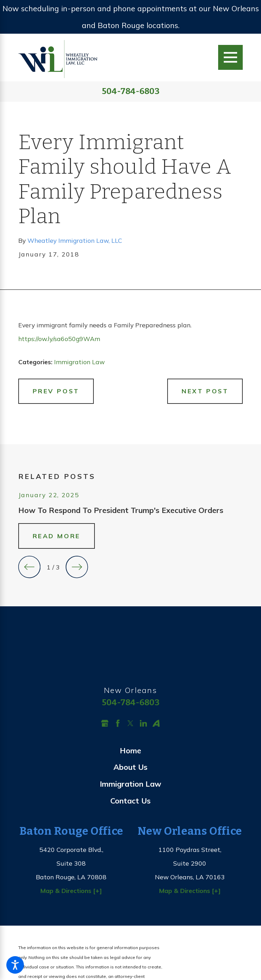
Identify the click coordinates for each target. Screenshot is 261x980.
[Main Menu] (230, 57)
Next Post (205, 391)
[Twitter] (130, 723)
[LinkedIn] (143, 723)
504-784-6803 (131, 92)
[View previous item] (29, 567)
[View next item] (77, 567)
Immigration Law (79, 362)
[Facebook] (118, 723)
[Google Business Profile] (105, 723)
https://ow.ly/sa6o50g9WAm (59, 339)
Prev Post (56, 391)
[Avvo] (156, 723)
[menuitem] (131, 751)
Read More (57, 536)
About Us (130, 767)
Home (130, 750)
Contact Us (130, 801)
